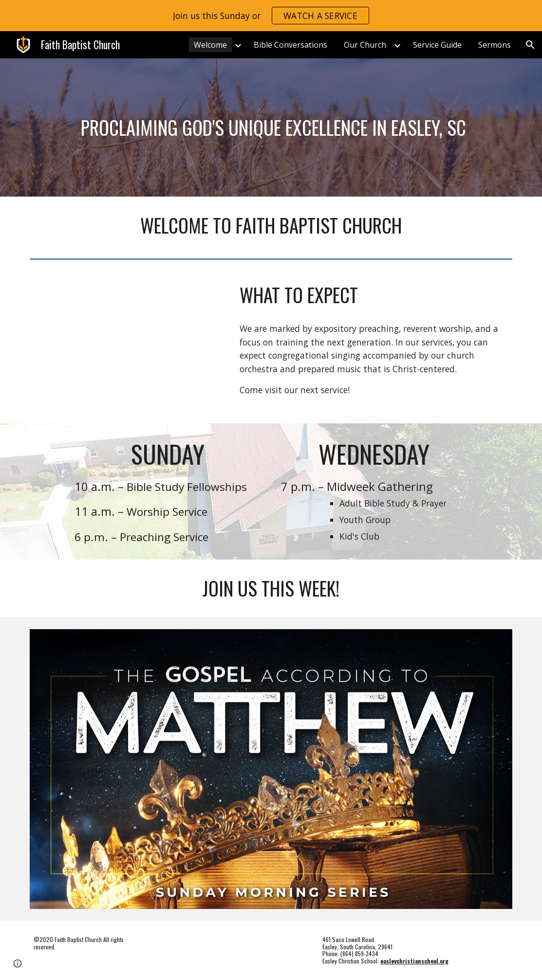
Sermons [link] (495, 45)
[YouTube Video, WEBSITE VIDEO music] (127, 343)
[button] (530, 45)
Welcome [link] (210, 45)
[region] (271, 16)
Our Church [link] (365, 45)
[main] (271, 127)
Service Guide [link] (437, 45)
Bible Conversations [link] (290, 45)
